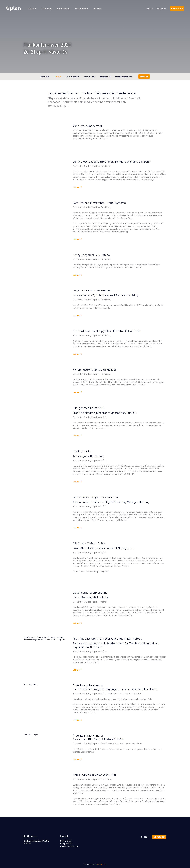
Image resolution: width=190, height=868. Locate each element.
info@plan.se (66, 843)
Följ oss (161, 8)
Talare (57, 77)
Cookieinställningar (69, 846)
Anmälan (144, 77)
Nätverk (32, 8)
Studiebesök (72, 77)
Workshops (90, 77)
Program (45, 77)
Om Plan (97, 8)
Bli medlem (177, 8)
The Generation (101, 864)
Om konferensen (124, 77)
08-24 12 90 (66, 841)
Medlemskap (81, 8)
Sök (150, 8)
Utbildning (47, 8)
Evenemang (63, 8)
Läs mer (76, 187)
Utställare (105, 77)
